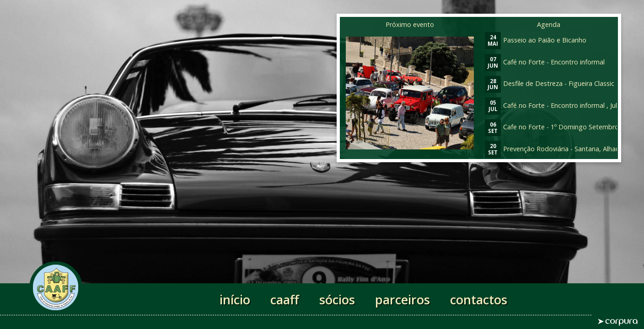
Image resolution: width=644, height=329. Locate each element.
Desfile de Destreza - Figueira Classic (550, 83)
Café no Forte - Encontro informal (545, 62)
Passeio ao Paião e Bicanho (536, 40)
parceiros (402, 300)
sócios (337, 300)
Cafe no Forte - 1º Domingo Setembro (552, 127)
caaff (285, 300)
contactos (479, 300)
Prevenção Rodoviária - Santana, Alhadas (556, 149)
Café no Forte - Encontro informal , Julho (555, 105)
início (235, 300)
